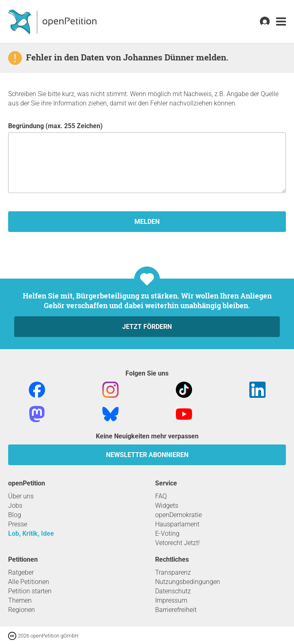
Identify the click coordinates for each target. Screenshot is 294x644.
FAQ (161, 496)
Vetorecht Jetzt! (177, 543)
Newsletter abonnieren (147, 455)
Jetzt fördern (147, 327)
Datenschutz (173, 591)
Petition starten (30, 591)
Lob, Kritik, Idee (31, 533)
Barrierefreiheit (176, 610)
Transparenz (173, 572)
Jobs (15, 506)
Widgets (167, 506)
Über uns (21, 496)
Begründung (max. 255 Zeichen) (147, 158)
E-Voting (167, 533)
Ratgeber (21, 572)
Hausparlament (177, 524)
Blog (15, 515)
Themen (20, 600)
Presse (18, 524)
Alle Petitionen (29, 582)
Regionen (22, 610)
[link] (281, 22)
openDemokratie (178, 515)
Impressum (171, 600)
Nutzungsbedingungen (188, 582)
